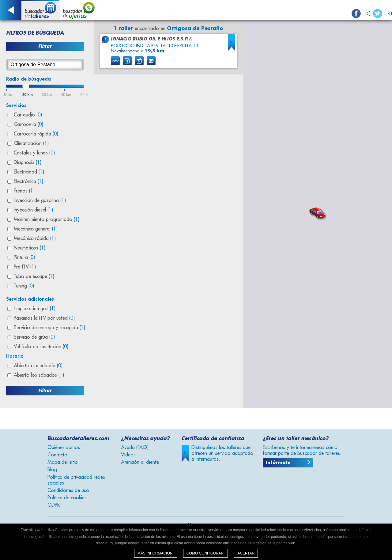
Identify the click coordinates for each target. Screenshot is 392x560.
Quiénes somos (64, 448)
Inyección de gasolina (40, 200)
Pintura (24, 257)
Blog (52, 470)
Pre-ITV (25, 267)
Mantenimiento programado (47, 219)
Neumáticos (30, 248)
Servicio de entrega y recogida (49, 328)
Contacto (57, 455)
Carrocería (28, 124)
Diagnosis (28, 162)
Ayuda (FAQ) (135, 448)
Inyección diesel (33, 210)
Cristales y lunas (34, 153)
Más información (156, 553)
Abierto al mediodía (38, 366)
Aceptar (246, 553)
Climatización (31, 143)
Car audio (28, 115)
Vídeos (128, 455)
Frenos (24, 191)
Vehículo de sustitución (41, 347)
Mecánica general (36, 229)
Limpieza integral (35, 309)
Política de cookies (67, 498)
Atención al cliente (140, 462)
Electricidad (29, 172)
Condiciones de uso (68, 490)
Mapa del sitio (63, 462)
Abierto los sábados (39, 375)
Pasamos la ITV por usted (44, 318)
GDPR (54, 505)
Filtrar (45, 46)
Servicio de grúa (34, 337)
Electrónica (28, 181)
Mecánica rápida (35, 238)
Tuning (24, 286)
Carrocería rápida (36, 134)
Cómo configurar (206, 553)
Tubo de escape (34, 276)
